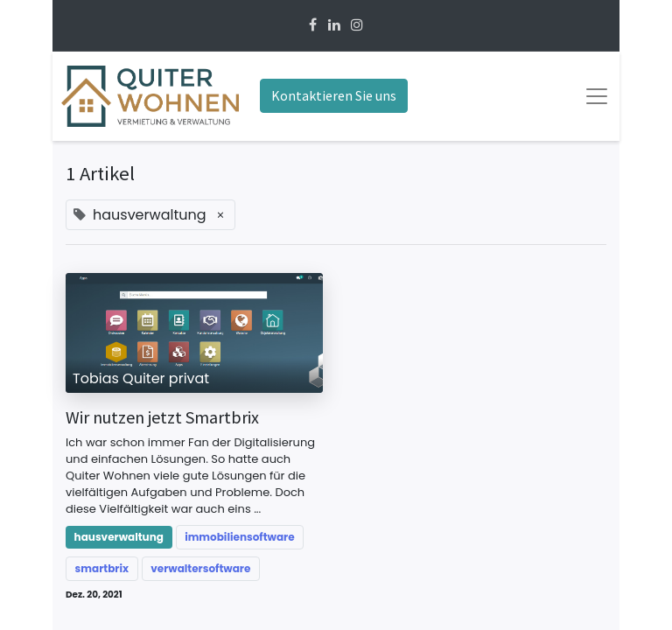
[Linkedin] (334, 25)
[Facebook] (313, 25)
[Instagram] (357, 25)
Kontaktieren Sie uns (334, 95)
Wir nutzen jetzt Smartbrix (162, 417)
